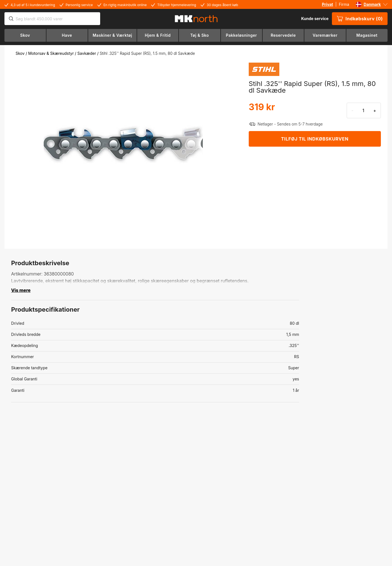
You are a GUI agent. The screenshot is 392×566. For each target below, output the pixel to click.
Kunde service (315, 19)
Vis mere (21, 290)
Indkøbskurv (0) (360, 19)
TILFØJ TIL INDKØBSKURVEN (315, 139)
